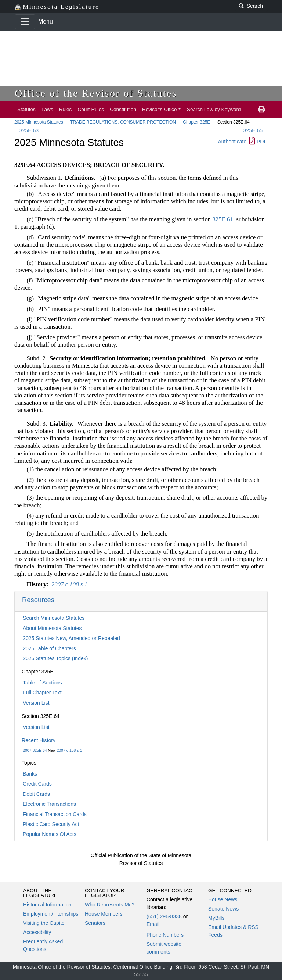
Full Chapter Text (42, 693)
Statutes (26, 109)
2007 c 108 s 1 (69, 750)
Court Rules (91, 109)
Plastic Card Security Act (51, 824)
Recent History (39, 740)
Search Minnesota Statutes (54, 618)
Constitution (123, 109)
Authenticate (232, 142)
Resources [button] (38, 600)
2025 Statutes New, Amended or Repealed (71, 638)
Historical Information (47, 905)
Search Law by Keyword (214, 109)
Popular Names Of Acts (50, 834)
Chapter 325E (196, 122)
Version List (36, 703)
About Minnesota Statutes (52, 628)
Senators (95, 923)
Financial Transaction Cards (55, 814)
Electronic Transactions (49, 804)
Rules (66, 109)
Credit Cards (37, 784)
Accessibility (37, 932)
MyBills (216, 918)
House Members (104, 914)
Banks (30, 774)
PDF (258, 142)
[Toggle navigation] (25, 22)
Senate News (223, 909)
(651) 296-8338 (164, 916)
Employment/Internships (51, 914)
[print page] (261, 110)
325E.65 (253, 130)
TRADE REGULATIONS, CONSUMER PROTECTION (123, 122)
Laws (47, 109)
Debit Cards (36, 794)
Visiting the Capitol (44, 923)
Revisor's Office (160, 109)
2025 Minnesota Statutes (39, 122)
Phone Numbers (165, 935)
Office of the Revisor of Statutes (96, 93)
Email (153, 924)
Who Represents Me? (110, 905)
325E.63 (29, 130)
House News (223, 899)
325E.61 (223, 219)
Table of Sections (42, 683)
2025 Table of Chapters (49, 648)
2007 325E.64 (35, 750)
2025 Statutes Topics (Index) (55, 658)
